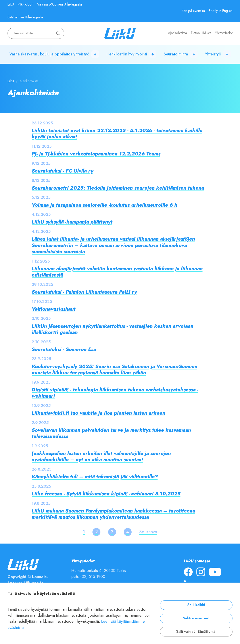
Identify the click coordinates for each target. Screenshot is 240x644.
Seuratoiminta (176, 54)
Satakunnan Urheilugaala (25, 17)
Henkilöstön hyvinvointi (127, 54)
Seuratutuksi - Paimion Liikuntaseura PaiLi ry (84, 292)
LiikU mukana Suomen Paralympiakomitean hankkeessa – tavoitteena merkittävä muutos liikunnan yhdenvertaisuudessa (113, 514)
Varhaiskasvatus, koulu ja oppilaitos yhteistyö (49, 54)
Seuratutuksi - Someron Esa (64, 349)
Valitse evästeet (196, 618)
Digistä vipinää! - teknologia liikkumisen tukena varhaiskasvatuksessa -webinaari (115, 393)
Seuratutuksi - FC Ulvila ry (62, 171)
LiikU (11, 4)
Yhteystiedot (224, 33)
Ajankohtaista (177, 33)
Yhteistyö (213, 54)
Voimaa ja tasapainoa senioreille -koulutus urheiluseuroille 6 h (104, 205)
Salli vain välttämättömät (196, 632)
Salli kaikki (196, 605)
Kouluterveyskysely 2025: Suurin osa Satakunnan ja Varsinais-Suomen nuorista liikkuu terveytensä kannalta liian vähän (114, 370)
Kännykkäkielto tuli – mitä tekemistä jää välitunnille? (95, 477)
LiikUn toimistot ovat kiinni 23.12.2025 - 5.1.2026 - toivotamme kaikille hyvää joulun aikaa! (117, 134)
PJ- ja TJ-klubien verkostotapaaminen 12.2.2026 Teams (96, 154)
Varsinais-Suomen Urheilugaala (60, 4)
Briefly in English (221, 11)
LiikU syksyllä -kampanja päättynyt (72, 222)
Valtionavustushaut (54, 309)
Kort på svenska (193, 11)
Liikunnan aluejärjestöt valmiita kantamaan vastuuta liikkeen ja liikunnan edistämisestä (117, 272)
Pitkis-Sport (26, 4)
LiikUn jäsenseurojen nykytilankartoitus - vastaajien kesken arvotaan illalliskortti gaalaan (112, 329)
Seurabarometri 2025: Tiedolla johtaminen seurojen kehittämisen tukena (118, 188)
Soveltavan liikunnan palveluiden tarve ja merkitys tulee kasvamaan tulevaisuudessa (111, 433)
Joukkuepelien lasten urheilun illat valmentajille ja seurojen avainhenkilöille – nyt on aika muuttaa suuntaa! (101, 456)
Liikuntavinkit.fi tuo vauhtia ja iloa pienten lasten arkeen (98, 413)
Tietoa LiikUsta (201, 33)
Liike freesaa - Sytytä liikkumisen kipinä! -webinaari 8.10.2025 (106, 494)
